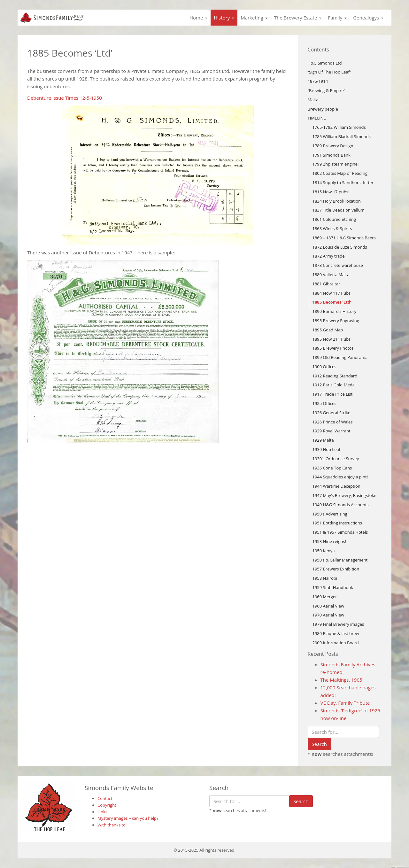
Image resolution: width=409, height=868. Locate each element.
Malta (313, 100)
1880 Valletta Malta (331, 275)
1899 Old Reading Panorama (340, 357)
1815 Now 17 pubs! (331, 192)
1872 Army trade (329, 256)
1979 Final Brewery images (338, 624)
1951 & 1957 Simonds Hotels (340, 532)
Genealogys (368, 18)
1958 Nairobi (325, 578)
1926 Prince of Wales (333, 422)
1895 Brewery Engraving (336, 321)
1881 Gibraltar (326, 284)
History (224, 18)
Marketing (254, 18)
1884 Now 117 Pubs (332, 293)
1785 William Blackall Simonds (342, 136)
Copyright (107, 805)
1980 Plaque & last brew (336, 633)
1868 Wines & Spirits (332, 229)
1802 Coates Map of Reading (340, 173)
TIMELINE (317, 118)
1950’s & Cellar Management (340, 560)
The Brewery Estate (298, 18)
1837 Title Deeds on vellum (339, 210)
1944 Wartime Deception (336, 486)
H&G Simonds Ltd (325, 63)
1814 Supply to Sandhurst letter (343, 182)
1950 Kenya (324, 551)
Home (198, 18)
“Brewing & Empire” (327, 90)
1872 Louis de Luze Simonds (340, 247)
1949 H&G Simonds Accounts (341, 505)
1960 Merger (325, 597)
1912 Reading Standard (335, 376)
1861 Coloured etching (334, 219)
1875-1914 (318, 81)
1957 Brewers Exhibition (336, 569)
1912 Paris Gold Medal (334, 385)
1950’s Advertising (330, 514)
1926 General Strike (332, 413)
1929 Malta (323, 440)
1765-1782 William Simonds (339, 127)
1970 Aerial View (328, 615)
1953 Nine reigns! (329, 541)
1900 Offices (324, 367)
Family (337, 18)
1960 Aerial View (328, 606)
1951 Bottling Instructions (337, 523)
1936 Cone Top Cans (332, 468)
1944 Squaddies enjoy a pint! (340, 477)
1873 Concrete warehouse (338, 265)
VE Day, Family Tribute (345, 703)
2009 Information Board (336, 643)
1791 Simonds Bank (332, 155)
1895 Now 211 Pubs (332, 339)
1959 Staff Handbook (333, 587)
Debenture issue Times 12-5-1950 (65, 98)
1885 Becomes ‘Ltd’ (332, 302)
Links (102, 812)
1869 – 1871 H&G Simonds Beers (344, 238)
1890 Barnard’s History (335, 311)
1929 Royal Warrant (332, 431)
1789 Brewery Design (333, 146)
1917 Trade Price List (333, 394)
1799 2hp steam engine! (336, 164)
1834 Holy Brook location (337, 201)
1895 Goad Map (328, 330)
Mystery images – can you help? (128, 818)
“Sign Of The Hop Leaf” (329, 72)
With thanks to (112, 825)
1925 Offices (324, 403)
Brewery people (323, 109)
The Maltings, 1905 (341, 680)
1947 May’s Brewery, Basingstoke (344, 495)
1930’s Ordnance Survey (336, 459)
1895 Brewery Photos (333, 348)
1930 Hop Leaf (327, 449)
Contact (105, 798)
